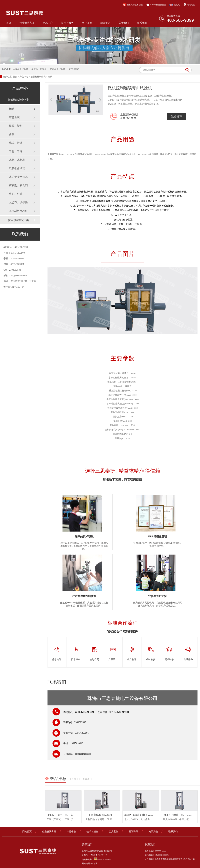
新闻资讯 (105, 23)
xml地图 (94, 863)
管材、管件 (16, 151)
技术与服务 (67, 23)
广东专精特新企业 (156, 5)
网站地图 (189, 5)
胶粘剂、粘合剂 (18, 185)
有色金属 (14, 117)
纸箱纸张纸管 (17, 168)
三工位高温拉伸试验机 (99, 815)
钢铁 (50, 77)
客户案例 (87, 23)
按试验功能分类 (18, 220)
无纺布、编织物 (18, 202)
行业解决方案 (27, 23)
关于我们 (124, 23)
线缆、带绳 (16, 143)
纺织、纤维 (16, 194)
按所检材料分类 (38, 77)
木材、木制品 (17, 160)
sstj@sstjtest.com (19, 276)
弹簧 (12, 134)
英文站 (175, 5)
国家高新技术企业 (133, 5)
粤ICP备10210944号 (99, 855)
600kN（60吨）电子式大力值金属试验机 (70, 815)
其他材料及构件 (18, 211)
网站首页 (27, 832)
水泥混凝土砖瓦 (18, 177)
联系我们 (142, 23)
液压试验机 (74, 69)
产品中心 (48, 23)
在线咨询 (176, 117)
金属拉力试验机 (21, 69)
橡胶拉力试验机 (39, 69)
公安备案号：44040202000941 (96, 859)
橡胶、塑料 (16, 126)
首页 (9, 23)
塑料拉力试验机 (58, 69)
